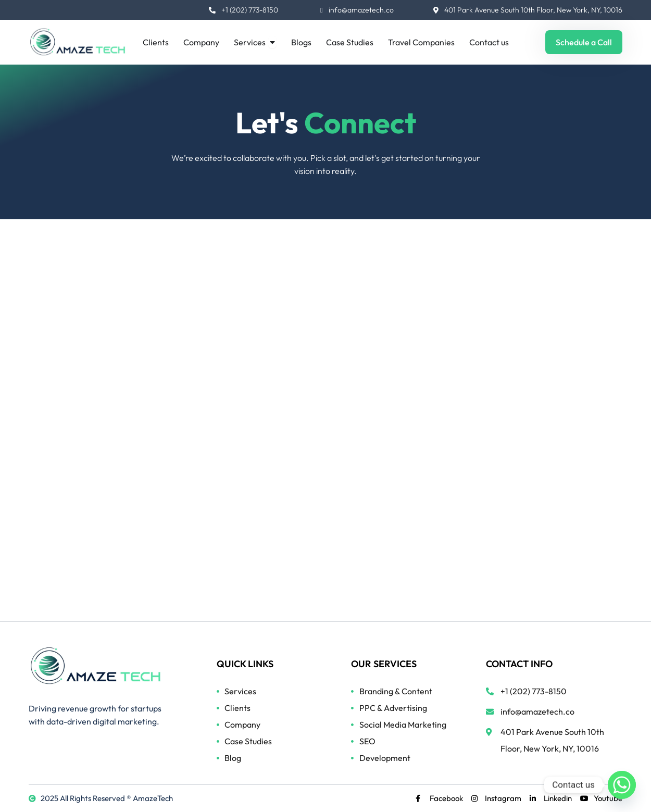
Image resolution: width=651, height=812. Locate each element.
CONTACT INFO (519, 664)
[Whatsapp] (622, 785)
